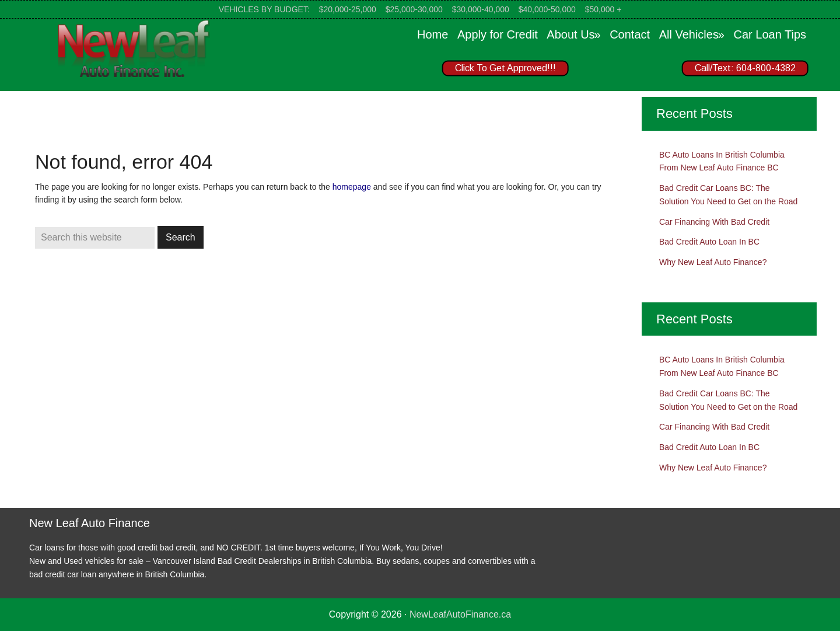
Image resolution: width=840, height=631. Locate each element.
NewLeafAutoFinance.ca (460, 614)
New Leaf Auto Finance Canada (134, 48)
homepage (352, 187)
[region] (618, 71)
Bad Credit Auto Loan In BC (709, 242)
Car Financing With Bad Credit (714, 222)
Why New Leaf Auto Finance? (713, 262)
